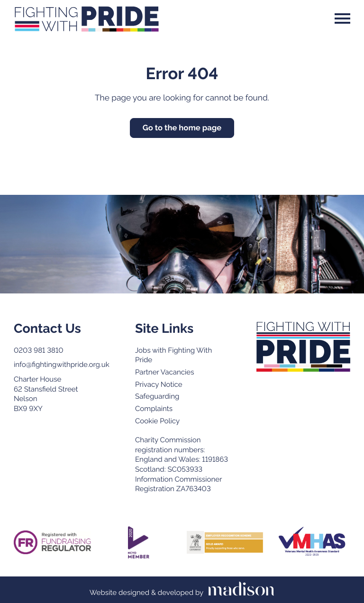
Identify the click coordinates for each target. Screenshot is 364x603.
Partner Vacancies (164, 372)
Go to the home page (182, 128)
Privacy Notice (159, 384)
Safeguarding (157, 396)
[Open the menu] (342, 18)
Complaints (154, 409)
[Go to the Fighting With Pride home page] (86, 18)
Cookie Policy (157, 421)
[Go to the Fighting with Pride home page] (303, 347)
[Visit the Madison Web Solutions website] (182, 590)
